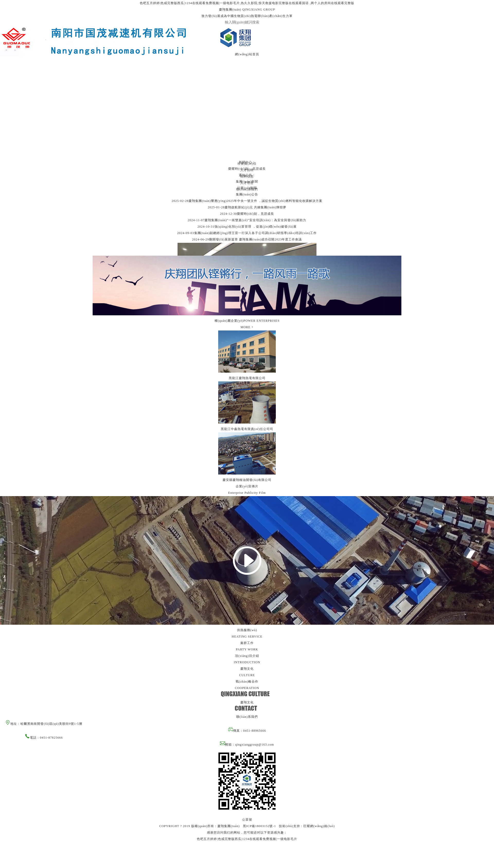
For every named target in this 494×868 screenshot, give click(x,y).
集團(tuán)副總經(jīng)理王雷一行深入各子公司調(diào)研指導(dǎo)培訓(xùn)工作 (256, 233)
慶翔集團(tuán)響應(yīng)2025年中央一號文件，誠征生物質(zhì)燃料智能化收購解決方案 (255, 201)
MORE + (247, 327)
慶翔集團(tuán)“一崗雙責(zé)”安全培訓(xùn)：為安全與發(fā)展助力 (255, 220)
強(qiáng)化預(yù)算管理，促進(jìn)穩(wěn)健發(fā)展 (255, 227)
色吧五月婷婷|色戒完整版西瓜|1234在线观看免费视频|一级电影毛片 (247, 839)
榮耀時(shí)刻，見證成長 (255, 214)
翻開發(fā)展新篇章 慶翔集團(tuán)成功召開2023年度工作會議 (256, 239)
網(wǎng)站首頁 (247, 54)
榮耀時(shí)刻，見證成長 (247, 169)
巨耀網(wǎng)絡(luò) (319, 826)
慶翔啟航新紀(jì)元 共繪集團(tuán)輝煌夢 (255, 207)
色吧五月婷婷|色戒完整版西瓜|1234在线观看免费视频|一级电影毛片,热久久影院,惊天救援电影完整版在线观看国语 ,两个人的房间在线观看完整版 (247, 3)
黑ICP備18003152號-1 (259, 826)
